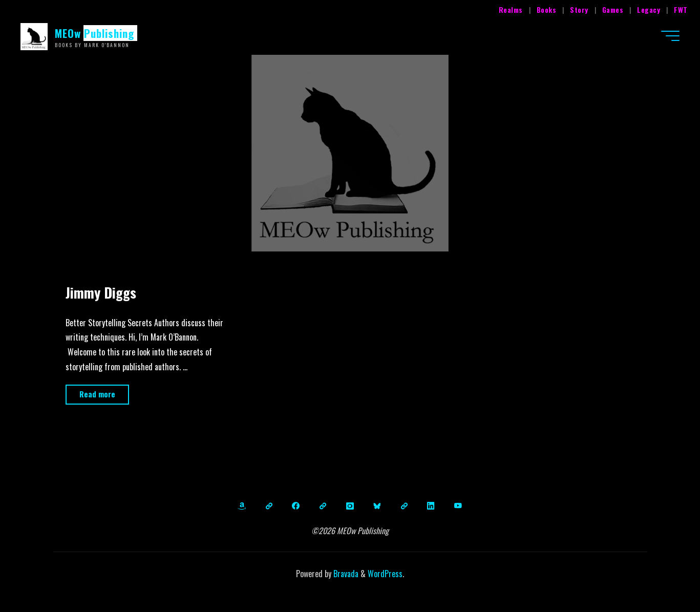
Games (613, 9)
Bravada (345, 574)
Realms (511, 9)
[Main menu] (670, 36)
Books (547, 9)
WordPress (385, 574)
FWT (681, 9)
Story (579, 9)
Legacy (649, 9)
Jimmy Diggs (101, 292)
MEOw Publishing (95, 33)
